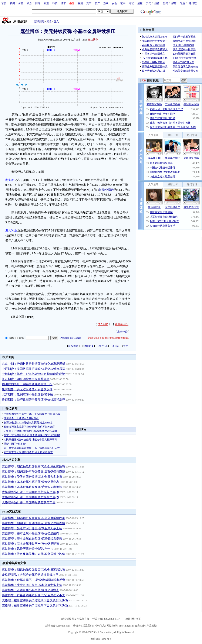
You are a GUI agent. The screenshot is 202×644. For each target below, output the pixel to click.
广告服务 (76, 626)
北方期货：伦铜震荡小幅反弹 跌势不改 (28, 394)
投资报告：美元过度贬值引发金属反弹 (27, 389)
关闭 (126, 346)
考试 (131, 3)
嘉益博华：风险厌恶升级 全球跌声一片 (28, 549)
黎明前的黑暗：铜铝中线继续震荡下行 (27, 384)
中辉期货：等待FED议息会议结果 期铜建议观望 (33, 374)
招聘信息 (100, 626)
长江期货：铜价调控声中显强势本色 (26, 379)
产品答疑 (152, 626)
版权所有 (107, 639)
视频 (80, 3)
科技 (55, 3)
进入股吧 (103, 324)
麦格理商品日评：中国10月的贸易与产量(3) (30, 492)
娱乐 (29, 3)
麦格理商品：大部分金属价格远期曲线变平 (30, 575)
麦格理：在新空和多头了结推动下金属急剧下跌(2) (35, 606)
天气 (148, 3)
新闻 (12, 3)
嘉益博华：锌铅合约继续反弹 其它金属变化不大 (34, 595)
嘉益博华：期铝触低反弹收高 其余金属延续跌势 (34, 467)
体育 (21, 3)
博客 (63, 3)
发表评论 (122, 332)
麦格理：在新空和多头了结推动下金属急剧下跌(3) (35, 600)
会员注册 (140, 626)
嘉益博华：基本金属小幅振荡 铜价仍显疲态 (31, 482)
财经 (38, 3)
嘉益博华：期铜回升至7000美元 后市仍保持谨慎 (34, 472)
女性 (114, 3)
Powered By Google (71, 338)
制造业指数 (107, 190)
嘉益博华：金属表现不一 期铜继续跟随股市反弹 (34, 580)
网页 (12, 338)
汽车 (89, 3)
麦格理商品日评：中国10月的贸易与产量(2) (30, 497)
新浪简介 (50, 626)
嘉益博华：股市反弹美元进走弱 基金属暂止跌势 (34, 554)
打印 (115, 346)
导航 (182, 3)
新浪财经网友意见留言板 (75, 619)
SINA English (126, 626)
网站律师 (112, 626)
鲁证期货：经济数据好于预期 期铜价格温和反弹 (34, 400)
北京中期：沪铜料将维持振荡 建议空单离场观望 (34, 364)
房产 (97, 3)
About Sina (63, 626)
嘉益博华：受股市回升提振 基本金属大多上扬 (32, 477)
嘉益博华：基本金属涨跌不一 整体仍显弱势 (31, 544)
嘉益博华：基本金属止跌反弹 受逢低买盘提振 (32, 487)
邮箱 (174, 3)
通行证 (193, 3)
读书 (123, 3)
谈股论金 (73, 346)
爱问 (165, 3)
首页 (4, 3)
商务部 (10, 180)
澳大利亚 (11, 231)
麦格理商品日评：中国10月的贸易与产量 (29, 502)
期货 (49, 22)
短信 (157, 3)
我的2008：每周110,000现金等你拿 (109, 338)
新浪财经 (39, 22)
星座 (140, 3)
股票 (46, 3)
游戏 (106, 3)
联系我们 (88, 626)
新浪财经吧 (121, 324)
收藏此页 (89, 346)
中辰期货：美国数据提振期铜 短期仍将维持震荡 (34, 369)
